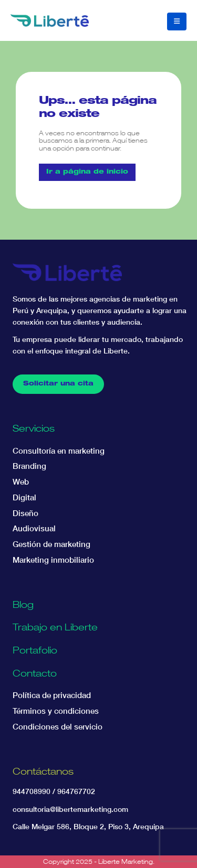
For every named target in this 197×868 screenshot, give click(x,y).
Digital (24, 497)
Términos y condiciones (56, 711)
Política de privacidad (52, 695)
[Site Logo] (50, 20)
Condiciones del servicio (58, 727)
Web (21, 482)
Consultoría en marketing (59, 451)
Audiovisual (34, 528)
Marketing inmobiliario (53, 560)
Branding (29, 466)
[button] (177, 22)
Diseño (25, 513)
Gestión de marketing (51, 544)
